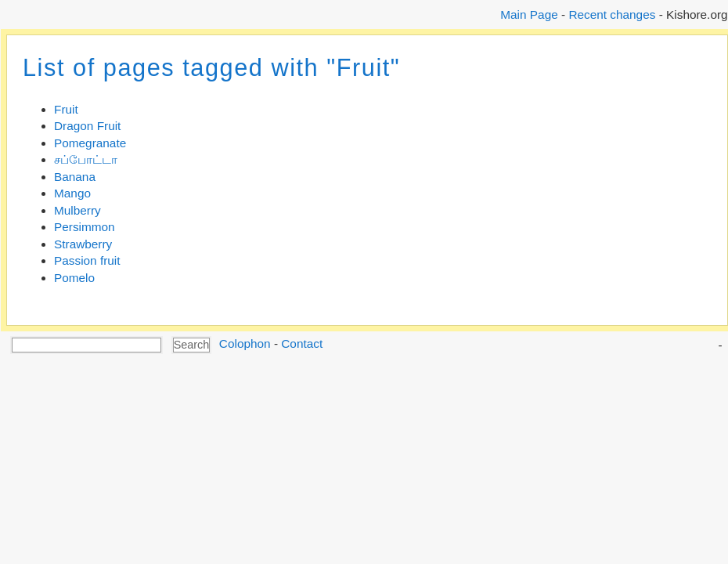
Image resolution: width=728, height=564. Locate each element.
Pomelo (74, 278)
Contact (302, 343)
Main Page (529, 14)
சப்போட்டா (86, 159)
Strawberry (83, 244)
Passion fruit (87, 260)
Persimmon (85, 227)
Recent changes (612, 14)
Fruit (66, 109)
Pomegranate (90, 143)
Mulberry (77, 210)
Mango (72, 193)
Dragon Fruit (87, 126)
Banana (75, 177)
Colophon (245, 343)
